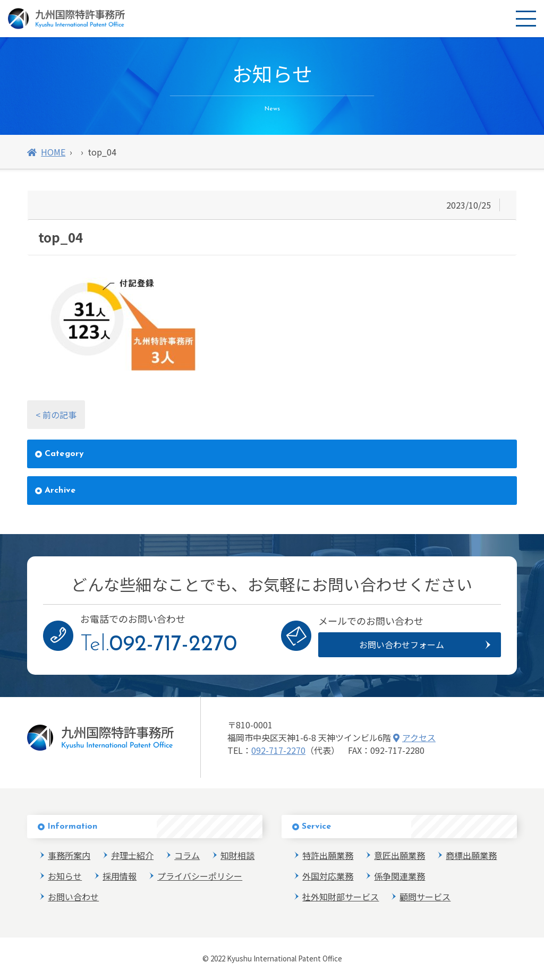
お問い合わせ (73, 897)
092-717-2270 (278, 750)
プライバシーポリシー (200, 876)
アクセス (414, 737)
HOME (46, 152)
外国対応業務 (328, 876)
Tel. (159, 645)
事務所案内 (69, 855)
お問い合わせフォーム (402, 644)
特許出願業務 (328, 855)
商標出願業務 (471, 855)
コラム (187, 855)
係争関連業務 (399, 876)
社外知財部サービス (341, 897)
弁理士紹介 (132, 855)
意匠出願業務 (399, 855)
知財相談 (237, 855)
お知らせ (65, 876)
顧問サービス (425, 897)
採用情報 (120, 876)
